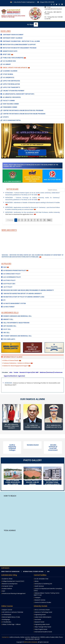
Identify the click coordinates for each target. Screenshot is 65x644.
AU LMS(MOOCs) (7, 78)
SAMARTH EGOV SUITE (9, 51)
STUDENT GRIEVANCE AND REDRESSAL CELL (16, 336)
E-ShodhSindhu (6, 622)
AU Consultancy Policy (11, 274)
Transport (37, 598)
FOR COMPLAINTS (8, 339)
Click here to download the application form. (19, 214)
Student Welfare (7, 589)
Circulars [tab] (5, 372)
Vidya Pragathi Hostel (40, 629)
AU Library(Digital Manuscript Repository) (17, 94)
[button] (6, 143)
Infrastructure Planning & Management (13, 593)
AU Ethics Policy (8, 280)
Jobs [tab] (11, 372)
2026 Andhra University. (31, 642)
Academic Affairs (7, 579)
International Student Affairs (33, 572)
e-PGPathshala (6, 615)
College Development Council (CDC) (13, 581)
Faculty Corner (8, 101)
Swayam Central (7, 610)
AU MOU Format (8, 307)
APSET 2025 (6, 54)
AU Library (6, 64)
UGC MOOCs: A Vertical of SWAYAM (12, 612)
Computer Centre (7, 586)
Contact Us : (6, 637)
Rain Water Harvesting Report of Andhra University (22, 294)
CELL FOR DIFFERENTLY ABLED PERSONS (15, 323)
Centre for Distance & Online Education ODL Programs (22, 110)
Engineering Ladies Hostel (42, 624)
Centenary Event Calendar (12, 38)
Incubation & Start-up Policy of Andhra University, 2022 (23, 297)
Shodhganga (6, 619)
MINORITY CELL (7, 319)
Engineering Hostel (40, 615)
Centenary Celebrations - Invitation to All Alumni (20, 41)
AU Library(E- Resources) (11, 97)
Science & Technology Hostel (43, 612)
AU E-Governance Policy (11, 277)
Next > (49, 220)
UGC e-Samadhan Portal (11, 120)
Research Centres (40, 600)
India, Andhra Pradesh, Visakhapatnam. (32, 2)
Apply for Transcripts (10, 87)
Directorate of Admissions (10, 572)
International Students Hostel (43, 632)
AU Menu (30, 25)
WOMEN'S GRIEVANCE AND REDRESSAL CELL (16, 316)
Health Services (39, 586)
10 (44, 220)
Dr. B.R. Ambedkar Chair (41, 579)
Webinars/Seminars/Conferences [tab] (51, 372)
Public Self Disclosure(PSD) (12, 58)
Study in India (7, 74)
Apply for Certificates (10, 81)
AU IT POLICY (7, 287)
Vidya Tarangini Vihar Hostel (42, 627)
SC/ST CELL (6, 329)
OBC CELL (5, 333)
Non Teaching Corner (10, 104)
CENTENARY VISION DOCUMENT (12, 35)
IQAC (4, 267)
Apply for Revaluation (10, 84)
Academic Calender (9, 71)
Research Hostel (39, 622)
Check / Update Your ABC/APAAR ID (15, 68)
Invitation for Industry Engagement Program (18, 48)
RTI (3, 300)
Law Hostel (37, 619)
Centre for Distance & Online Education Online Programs (23, 114)
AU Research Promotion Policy (14, 271)
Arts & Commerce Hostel (42, 610)
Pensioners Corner (9, 107)
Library (36, 581)
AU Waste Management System (13, 303)
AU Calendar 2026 (8, 61)
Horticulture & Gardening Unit (43, 584)
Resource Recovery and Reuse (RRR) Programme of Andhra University (28, 290)
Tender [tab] (16, 372)
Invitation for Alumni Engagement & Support (18, 45)
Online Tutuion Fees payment (12, 91)
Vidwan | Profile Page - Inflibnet (11, 624)
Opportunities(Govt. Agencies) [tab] (14, 376)
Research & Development (9, 584)
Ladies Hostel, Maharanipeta (42, 617)
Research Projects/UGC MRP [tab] (29, 372)
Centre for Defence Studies (42, 602)
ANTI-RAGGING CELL (9, 326)
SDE (48, 572)
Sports (5, 117)
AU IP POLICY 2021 (8, 284)
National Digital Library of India (11, 617)
